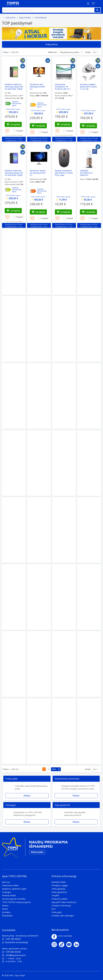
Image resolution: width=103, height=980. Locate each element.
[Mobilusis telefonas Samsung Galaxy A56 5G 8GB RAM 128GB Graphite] (14, 99)
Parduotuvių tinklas (10, 885)
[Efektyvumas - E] (33, 105)
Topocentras (11, 18)
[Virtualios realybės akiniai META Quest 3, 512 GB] (89, 99)
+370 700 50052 (13, 939)
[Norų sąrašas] (93, 4)
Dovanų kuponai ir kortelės (14, 899)
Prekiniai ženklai (9, 895)
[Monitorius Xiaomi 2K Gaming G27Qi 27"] (39, 185)
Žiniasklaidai (7, 916)
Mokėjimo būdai (59, 882)
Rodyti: (88, 52)
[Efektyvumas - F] (33, 191)
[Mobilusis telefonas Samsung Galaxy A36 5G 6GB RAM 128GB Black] (14, 185)
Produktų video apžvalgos (63, 916)
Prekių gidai (57, 912)
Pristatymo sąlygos (60, 885)
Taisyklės (55, 895)
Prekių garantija (58, 889)
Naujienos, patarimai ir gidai (14, 889)
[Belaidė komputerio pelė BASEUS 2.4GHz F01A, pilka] (64, 185)
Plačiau (27, 796)
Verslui (5, 909)
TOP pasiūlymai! (41, 18)
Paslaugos (7, 892)
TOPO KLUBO (10, 109)
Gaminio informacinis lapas (17, 103)
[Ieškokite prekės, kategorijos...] (51, 10)
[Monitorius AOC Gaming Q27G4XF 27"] (39, 99)
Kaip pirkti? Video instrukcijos (64, 902)
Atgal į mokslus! (25, 18)
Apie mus (6, 882)
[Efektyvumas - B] (8, 103)
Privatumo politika (59, 899)
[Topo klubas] (35, 849)
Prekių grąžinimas (59, 892)
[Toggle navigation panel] (3, 4)
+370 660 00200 (13, 952)
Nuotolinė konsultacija (16, 942)
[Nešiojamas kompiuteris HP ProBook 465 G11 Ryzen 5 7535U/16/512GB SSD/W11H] (64, 99)
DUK (54, 909)
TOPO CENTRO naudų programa (16, 902)
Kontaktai (6, 912)
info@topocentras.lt (14, 955)
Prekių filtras (52, 44)
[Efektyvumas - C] (8, 190)
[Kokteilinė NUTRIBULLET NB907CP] (89, 185)
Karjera (5, 906)
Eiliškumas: (53, 52)
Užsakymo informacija (61, 906)
